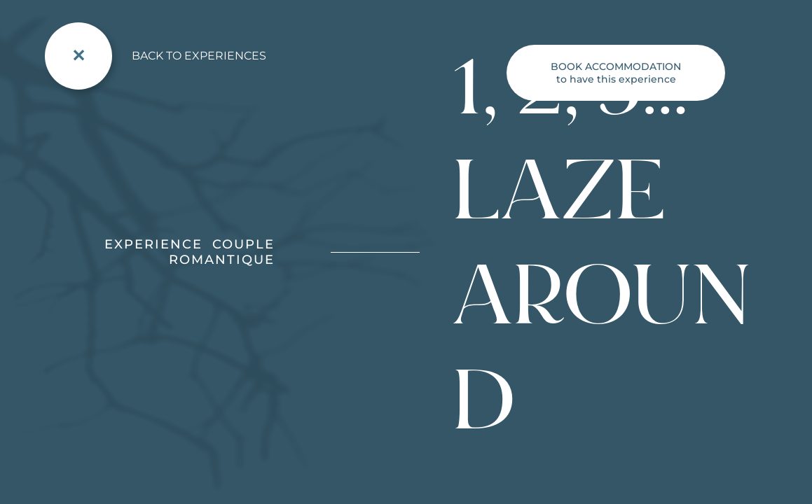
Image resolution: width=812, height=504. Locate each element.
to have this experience (616, 73)
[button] (21, 489)
